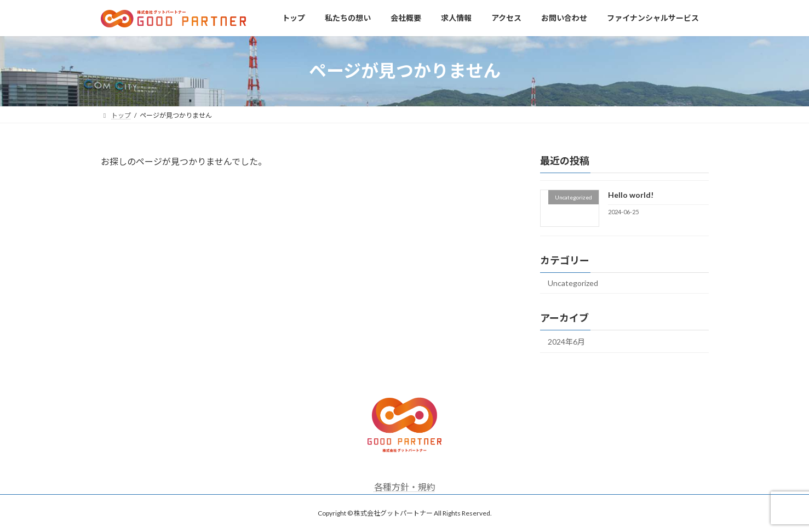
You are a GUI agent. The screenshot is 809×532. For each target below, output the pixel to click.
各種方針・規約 (405, 487)
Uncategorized (573, 283)
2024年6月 (566, 342)
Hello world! (630, 195)
